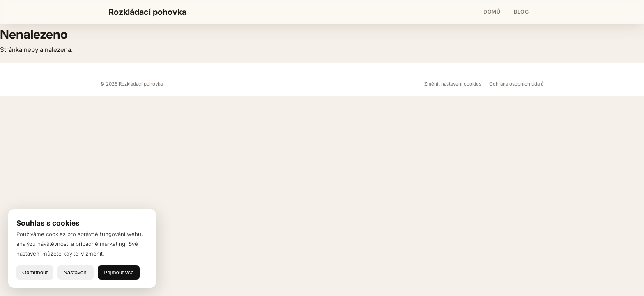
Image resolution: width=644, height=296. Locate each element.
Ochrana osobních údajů (516, 84)
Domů (492, 12)
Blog (521, 12)
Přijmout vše (118, 272)
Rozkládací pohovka (147, 12)
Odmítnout (35, 272)
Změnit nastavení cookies (453, 84)
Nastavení (76, 272)
